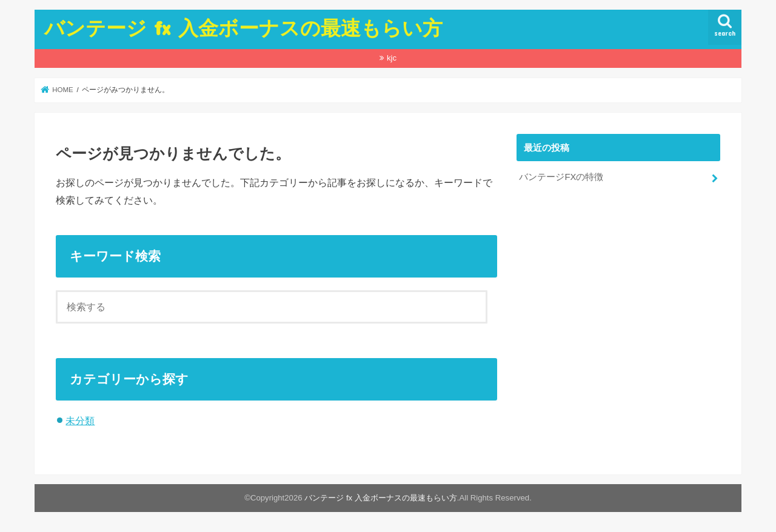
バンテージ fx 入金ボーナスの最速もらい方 (243, 28)
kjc (392, 58)
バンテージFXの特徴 (561, 177)
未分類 (80, 421)
